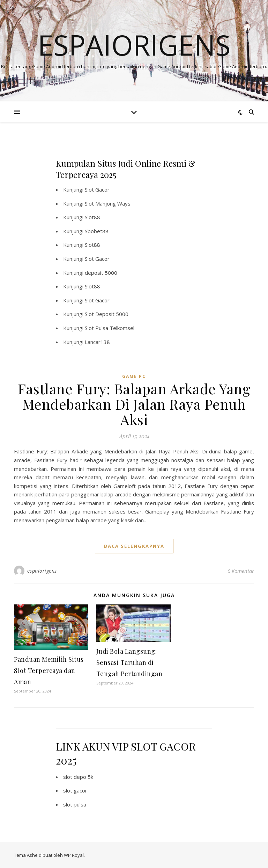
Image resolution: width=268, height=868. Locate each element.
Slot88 (92, 217)
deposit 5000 (101, 273)
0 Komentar (241, 571)
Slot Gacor (97, 189)
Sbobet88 (97, 231)
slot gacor (75, 790)
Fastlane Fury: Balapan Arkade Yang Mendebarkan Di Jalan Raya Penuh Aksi (134, 404)
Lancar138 (97, 342)
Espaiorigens (134, 45)
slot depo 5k (78, 777)
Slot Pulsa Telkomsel (110, 328)
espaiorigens (42, 571)
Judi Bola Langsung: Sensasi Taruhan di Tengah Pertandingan (129, 662)
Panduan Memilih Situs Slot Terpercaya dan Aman (49, 670)
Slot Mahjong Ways (108, 203)
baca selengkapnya (134, 546)
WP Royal (74, 855)
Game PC (134, 376)
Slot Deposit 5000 (107, 314)
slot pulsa (75, 804)
